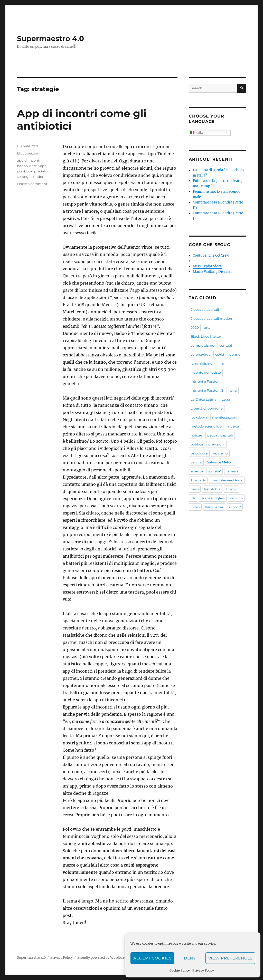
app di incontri (29, 160)
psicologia (199, 453)
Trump (231, 489)
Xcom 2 (235, 507)
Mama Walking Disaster (212, 272)
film (221, 363)
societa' (215, 471)
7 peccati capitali (205, 309)
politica (197, 444)
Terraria (232, 471)
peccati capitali (220, 435)
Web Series (214, 507)
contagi (226, 345)
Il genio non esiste (206, 372)
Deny (190, 958)
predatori (42, 171)
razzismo (220, 453)
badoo (22, 166)
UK (193, 498)
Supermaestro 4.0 (50, 38)
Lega (226, 399)
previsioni (217, 444)
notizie (196, 435)
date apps (38, 166)
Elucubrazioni (29, 153)
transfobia (212, 489)
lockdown (199, 417)
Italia (233, 390)
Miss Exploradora (207, 266)
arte (207, 327)
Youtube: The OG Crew (211, 255)
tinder (38, 177)
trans (195, 489)
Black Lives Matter (206, 336)
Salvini (196, 462)
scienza (197, 471)
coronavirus (200, 354)
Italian (197, 133)
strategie (24, 177)
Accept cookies (152, 958)
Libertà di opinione (207, 408)
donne (235, 354)
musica (233, 426)
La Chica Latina (204, 399)
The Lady (198, 480)
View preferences (230, 958)
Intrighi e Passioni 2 (207, 390)
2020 (195, 327)
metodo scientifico (206, 426)
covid (220, 354)
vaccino (236, 498)
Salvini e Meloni (220, 462)
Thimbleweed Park (227, 480)
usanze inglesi (213, 498)
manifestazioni (225, 417)
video (195, 507)
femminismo (201, 363)
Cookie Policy (180, 970)
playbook (25, 171)
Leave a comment (32, 184)
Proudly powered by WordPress (103, 958)
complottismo (202, 345)
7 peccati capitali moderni (213, 318)
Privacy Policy (203, 970)
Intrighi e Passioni (206, 381)
